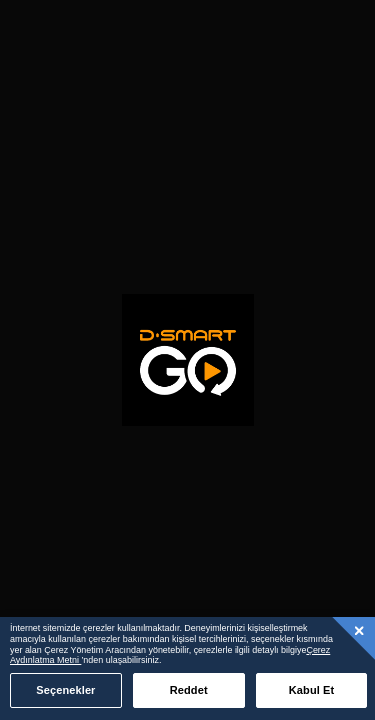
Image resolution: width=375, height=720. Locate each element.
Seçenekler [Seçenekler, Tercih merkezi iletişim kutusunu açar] (65, 690)
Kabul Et (312, 690)
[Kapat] (360, 630)
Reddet (189, 690)
